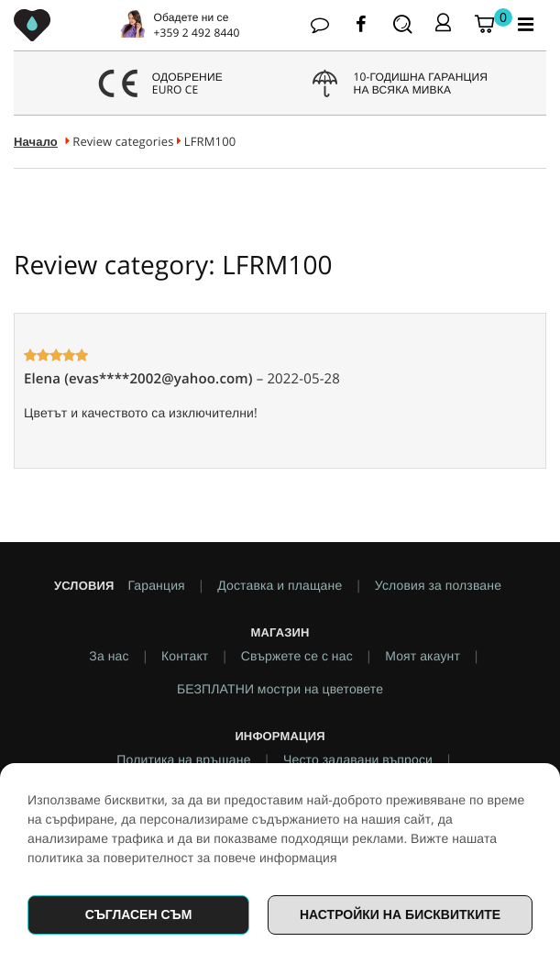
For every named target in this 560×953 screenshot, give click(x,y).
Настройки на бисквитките (400, 914)
